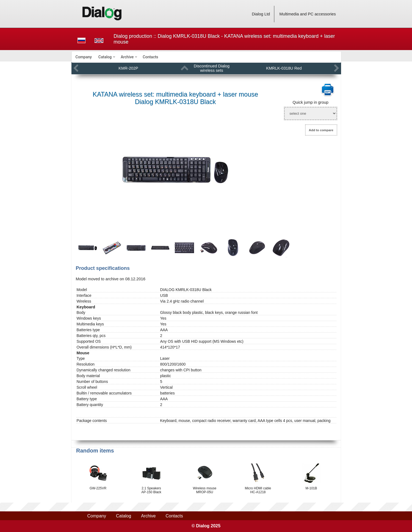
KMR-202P (128, 68)
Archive (127, 57)
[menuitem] (84, 57)
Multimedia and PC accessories (308, 14)
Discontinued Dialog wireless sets (212, 68)
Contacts (150, 57)
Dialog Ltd (261, 14)
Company (84, 57)
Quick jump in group (311, 102)
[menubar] (206, 57)
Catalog (105, 57)
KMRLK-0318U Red (284, 68)
